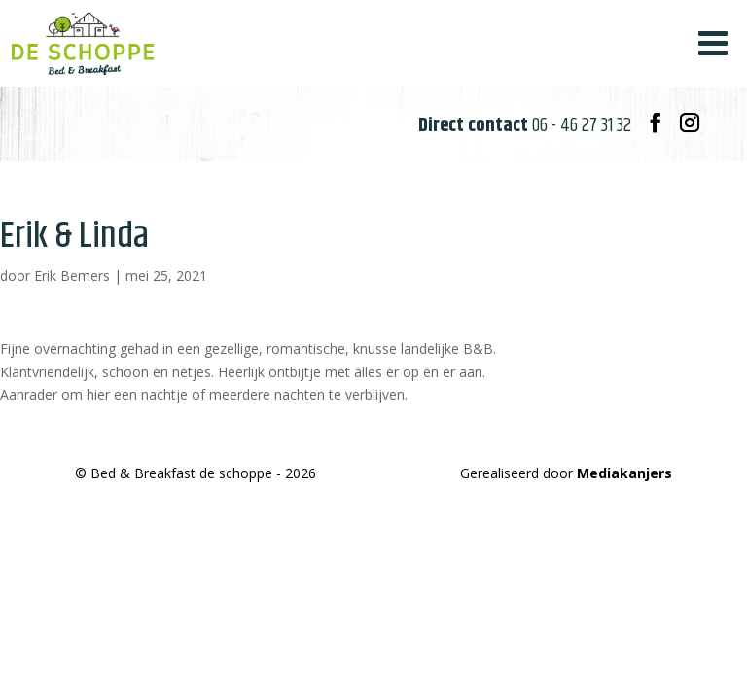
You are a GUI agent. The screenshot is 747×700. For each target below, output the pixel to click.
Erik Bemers (72, 276)
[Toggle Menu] (713, 43)
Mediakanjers (624, 473)
